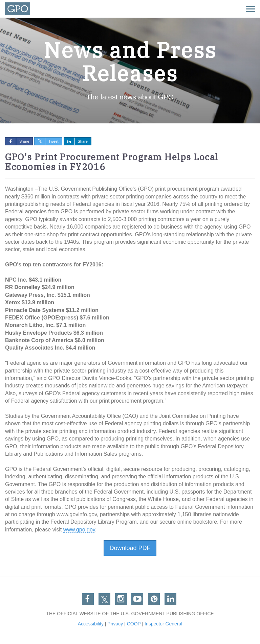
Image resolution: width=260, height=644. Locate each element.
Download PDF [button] (130, 548)
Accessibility (91, 624)
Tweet (46, 141)
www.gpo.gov (79, 530)
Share (17, 141)
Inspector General (163, 624)
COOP (134, 624)
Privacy (115, 624)
